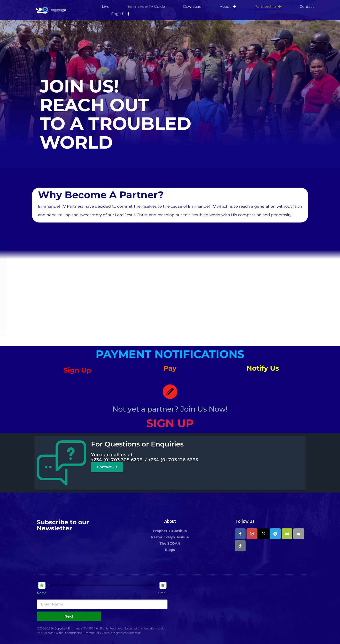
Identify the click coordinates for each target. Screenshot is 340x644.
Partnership (268, 7)
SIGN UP (170, 423)
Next (69, 616)
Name (42, 593)
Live (106, 6)
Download (192, 6)
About (228, 7)
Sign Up (77, 370)
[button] (66, 288)
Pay (170, 368)
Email (163, 593)
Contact (307, 6)
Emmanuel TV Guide (146, 6)
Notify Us (263, 368)
